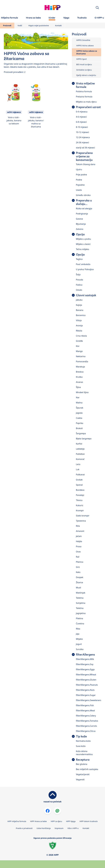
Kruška (79, 377)
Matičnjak (81, 593)
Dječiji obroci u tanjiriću (86, 75)
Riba (78, 629)
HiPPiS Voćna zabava (85, 46)
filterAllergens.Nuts (85, 690)
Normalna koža (83, 741)
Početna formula (84, 91)
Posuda (80, 280)
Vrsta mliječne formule (85, 85)
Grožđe (79, 341)
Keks (78, 572)
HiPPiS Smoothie (83, 40)
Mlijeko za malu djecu (86, 102)
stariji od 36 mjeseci (85, 148)
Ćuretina (80, 624)
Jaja (78, 634)
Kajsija (79, 305)
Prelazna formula (84, 97)
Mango (79, 351)
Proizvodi (7, 25)
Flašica (79, 285)
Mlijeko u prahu (83, 239)
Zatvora (80, 229)
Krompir (80, 510)
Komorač (80, 459)
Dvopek (80, 577)
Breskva (80, 372)
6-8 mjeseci (81, 122)
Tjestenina (81, 521)
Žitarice (79, 582)
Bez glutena (82, 764)
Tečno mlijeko (83, 249)
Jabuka (79, 300)
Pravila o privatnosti (24, 828)
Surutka (80, 649)
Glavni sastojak (86, 295)
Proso (79, 546)
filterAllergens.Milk (85, 659)
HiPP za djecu (56, 821)
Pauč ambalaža (83, 264)
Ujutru (79, 169)
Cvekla (79, 418)
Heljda (79, 541)
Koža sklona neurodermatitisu (84, 753)
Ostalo (79, 290)
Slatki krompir (83, 516)
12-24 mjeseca (83, 137)
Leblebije (80, 449)
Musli (78, 588)
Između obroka (83, 195)
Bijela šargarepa (84, 439)
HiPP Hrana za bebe (38, 821)
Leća (78, 464)
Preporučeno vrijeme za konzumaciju (84, 156)
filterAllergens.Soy (85, 664)
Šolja (78, 275)
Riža (78, 526)
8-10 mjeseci (82, 127)
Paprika (80, 423)
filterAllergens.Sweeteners (89, 700)
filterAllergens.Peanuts (87, 685)
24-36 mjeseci (83, 142)
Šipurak (80, 408)
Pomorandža (82, 361)
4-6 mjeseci (81, 117)
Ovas (78, 552)
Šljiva (78, 387)
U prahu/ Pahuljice (85, 269)
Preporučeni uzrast (88, 107)
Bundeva (80, 490)
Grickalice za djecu (84, 70)
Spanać (79, 485)
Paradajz (80, 495)
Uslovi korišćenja (44, 828)
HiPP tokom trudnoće (89, 821)
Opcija (80, 234)
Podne (79, 180)
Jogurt (79, 644)
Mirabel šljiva (82, 392)
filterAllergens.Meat (85, 711)
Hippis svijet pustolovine (39, 25)
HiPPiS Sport (82, 59)
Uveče (79, 190)
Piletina (80, 618)
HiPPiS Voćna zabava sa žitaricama (87, 52)
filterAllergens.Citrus (86, 731)
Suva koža (81, 746)
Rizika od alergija (84, 208)
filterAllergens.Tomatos (87, 721)
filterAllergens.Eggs (85, 669)
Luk (78, 469)
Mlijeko (79, 639)
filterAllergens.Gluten (86, 680)
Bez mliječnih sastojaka (87, 769)
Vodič (20, 25)
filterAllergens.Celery (86, 716)
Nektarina (81, 356)
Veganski (80, 779)
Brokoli (79, 428)
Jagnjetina (81, 613)
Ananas (80, 382)
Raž (78, 557)
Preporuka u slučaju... (84, 202)
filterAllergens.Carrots (86, 726)
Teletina (80, 598)
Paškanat (80, 475)
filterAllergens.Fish (85, 705)
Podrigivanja (82, 214)
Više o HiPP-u (73, 828)
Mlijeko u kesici (83, 244)
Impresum (59, 828)
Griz (78, 567)
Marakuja (80, 367)
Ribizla (79, 331)
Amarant (80, 531)
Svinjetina (81, 603)
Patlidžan (80, 454)
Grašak (79, 480)
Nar (78, 397)
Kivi (78, 346)
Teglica (79, 259)
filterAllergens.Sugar (86, 695)
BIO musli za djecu (84, 64)
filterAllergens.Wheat (86, 675)
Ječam (79, 536)
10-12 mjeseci (83, 132)
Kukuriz (80, 505)
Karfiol (79, 444)
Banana (80, 310)
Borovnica (81, 315)
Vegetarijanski (83, 774)
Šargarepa (81, 433)
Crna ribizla (81, 336)
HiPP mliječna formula (17, 821)
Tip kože (81, 736)
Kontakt (58, 25)
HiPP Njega (71, 821)
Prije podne (81, 175)
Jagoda (79, 413)
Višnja (79, 320)
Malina (79, 403)
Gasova (79, 219)
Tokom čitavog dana (86, 164)
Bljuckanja (81, 224)
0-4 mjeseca (82, 112)
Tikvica (79, 500)
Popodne (80, 185)
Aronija (79, 326)
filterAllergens (85, 655)
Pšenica (80, 562)
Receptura (83, 760)
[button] (97, 8)
